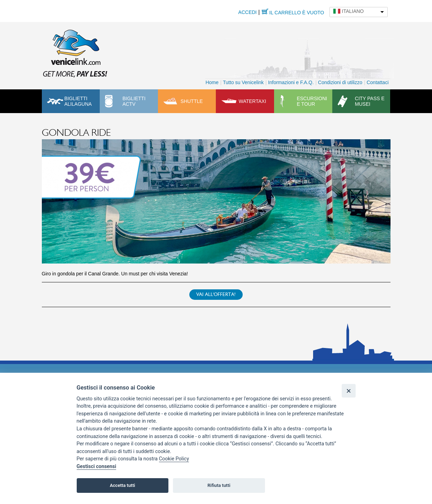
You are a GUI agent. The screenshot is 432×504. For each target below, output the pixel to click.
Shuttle (192, 101)
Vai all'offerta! (216, 295)
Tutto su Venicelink (243, 82)
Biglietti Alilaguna (78, 101)
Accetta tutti (123, 485)
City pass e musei (370, 101)
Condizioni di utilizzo (340, 82)
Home (212, 82)
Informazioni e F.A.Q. (291, 82)
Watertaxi (252, 101)
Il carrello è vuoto (297, 13)
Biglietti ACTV (134, 101)
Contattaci (377, 82)
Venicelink (75, 52)
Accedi (247, 12)
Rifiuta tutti (219, 485)
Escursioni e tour (312, 101)
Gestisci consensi (97, 466)
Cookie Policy (174, 459)
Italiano (353, 11)
